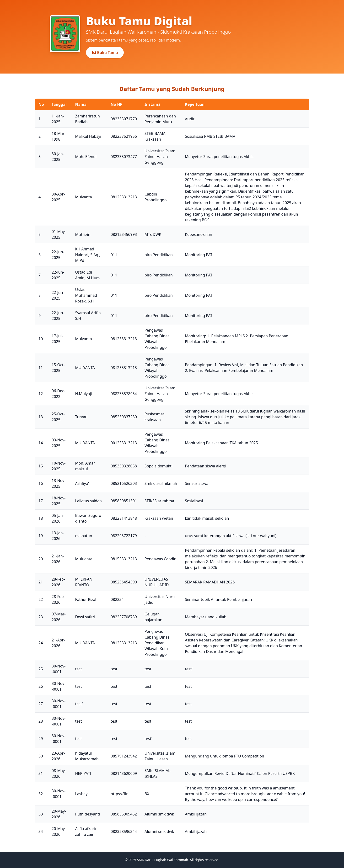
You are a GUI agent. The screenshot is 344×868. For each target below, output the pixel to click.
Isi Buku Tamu (105, 53)
